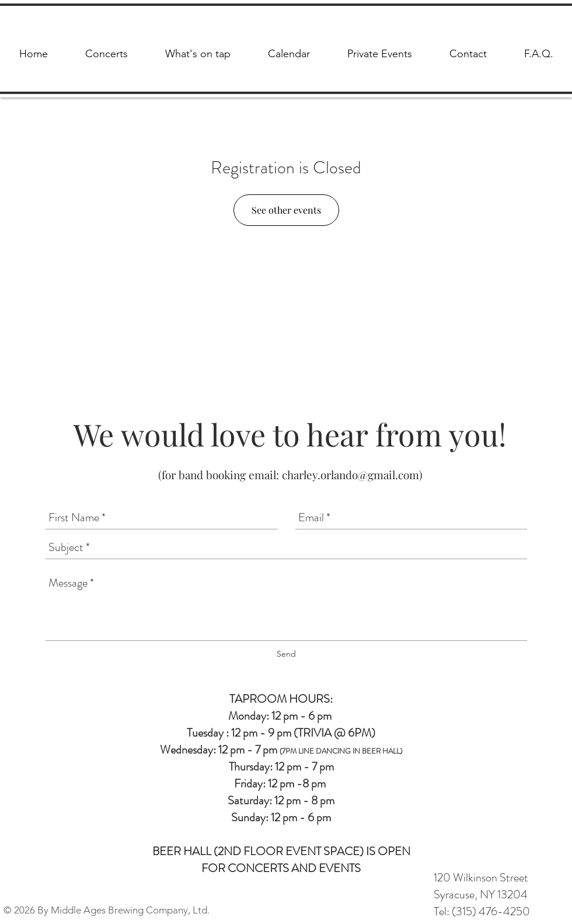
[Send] (286, 654)
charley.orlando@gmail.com (350, 475)
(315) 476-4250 (491, 911)
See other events (286, 210)
